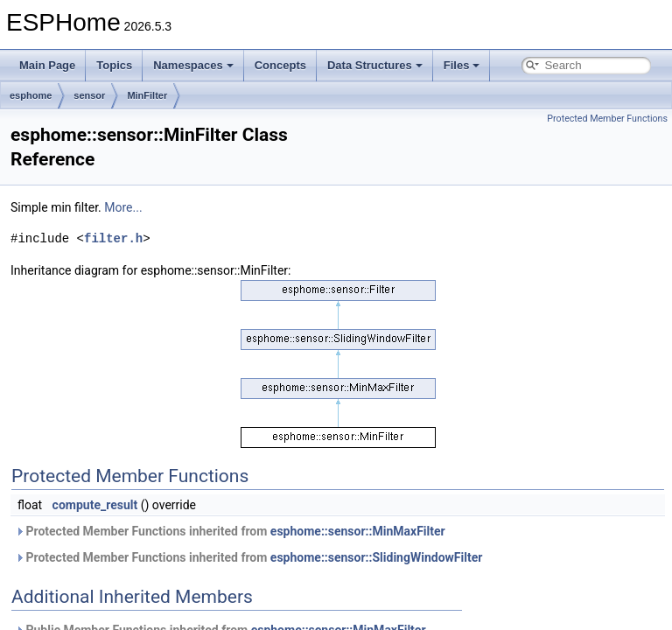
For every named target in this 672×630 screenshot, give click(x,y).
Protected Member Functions (607, 119)
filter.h (113, 238)
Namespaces (193, 65)
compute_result (95, 505)
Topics (114, 65)
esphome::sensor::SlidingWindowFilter (377, 557)
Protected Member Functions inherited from (230, 531)
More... (123, 207)
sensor (89, 95)
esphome (31, 95)
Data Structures (375, 65)
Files (462, 65)
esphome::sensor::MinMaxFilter (358, 531)
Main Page (47, 65)
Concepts (280, 65)
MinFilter (147, 95)
